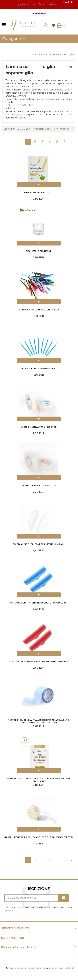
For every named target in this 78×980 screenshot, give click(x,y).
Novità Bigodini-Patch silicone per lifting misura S (39, 661)
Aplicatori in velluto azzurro (39, 368)
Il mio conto (39, 14)
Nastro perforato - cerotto (39, 486)
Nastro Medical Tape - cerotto (39, 427)
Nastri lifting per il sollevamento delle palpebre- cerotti (39, 837)
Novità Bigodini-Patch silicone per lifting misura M (39, 603)
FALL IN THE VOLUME (20, 105)
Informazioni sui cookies (15, 968)
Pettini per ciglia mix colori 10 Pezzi (39, 310)
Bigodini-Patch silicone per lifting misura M (39, 544)
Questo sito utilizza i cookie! (37, 4)
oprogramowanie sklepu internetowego (45, 968)
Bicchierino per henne (39, 251)
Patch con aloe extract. (39, 193)
